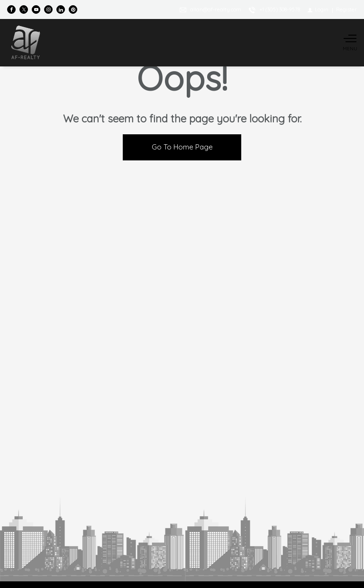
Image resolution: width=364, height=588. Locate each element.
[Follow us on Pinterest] (73, 9)
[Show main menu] (350, 43)
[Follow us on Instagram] (48, 9)
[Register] (346, 9)
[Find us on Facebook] (11, 9)
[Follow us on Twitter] (24, 9)
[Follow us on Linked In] (61, 9)
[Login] (318, 9)
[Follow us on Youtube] (36, 9)
